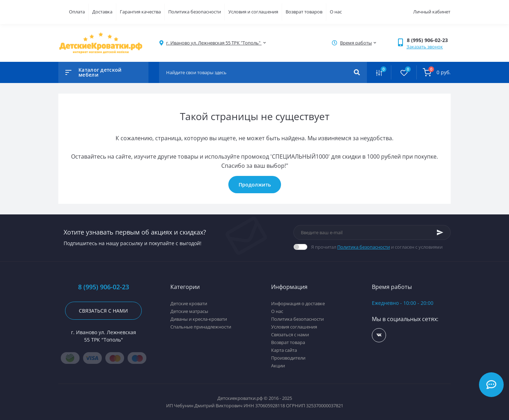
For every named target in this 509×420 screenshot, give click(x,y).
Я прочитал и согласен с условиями (377, 247)
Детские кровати (189, 303)
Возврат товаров (304, 12)
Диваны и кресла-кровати (199, 319)
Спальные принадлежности (201, 327)
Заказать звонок (425, 47)
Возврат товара (288, 342)
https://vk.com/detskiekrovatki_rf (379, 335)
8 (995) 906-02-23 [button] (104, 287)
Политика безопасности (195, 12)
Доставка (102, 12)
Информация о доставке (298, 303)
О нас (336, 12)
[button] (429, 40)
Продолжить (255, 185)
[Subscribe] (440, 232)
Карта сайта (284, 350)
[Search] (357, 72)
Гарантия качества (140, 12)
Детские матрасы (189, 311)
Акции (278, 366)
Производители (288, 358)
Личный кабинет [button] (432, 12)
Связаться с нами (103, 311)
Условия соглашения (294, 327)
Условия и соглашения (253, 12)
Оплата (77, 12)
